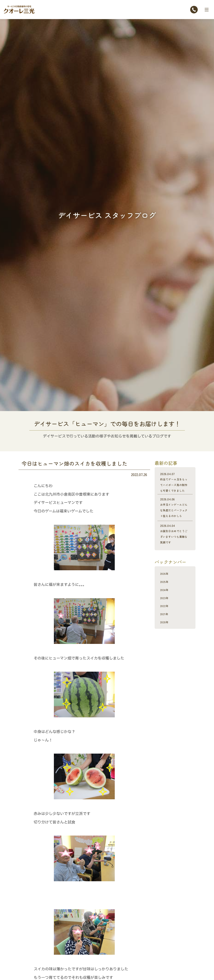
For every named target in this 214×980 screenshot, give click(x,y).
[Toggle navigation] (207, 10)
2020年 (166, 644)
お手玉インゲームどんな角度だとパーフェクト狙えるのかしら (175, 522)
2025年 (166, 604)
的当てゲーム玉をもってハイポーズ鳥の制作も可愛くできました (175, 488)
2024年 (166, 612)
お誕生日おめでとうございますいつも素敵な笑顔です (175, 554)
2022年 (166, 628)
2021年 (166, 636)
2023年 (166, 620)
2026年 (166, 596)
